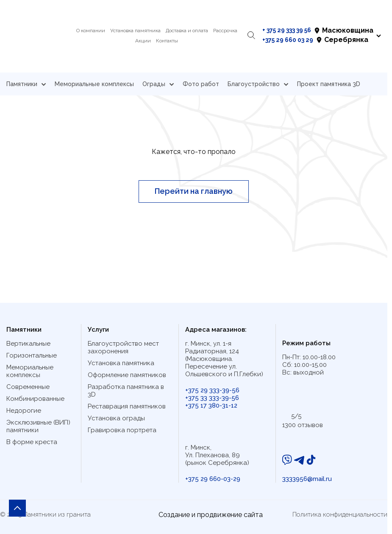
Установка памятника (135, 31)
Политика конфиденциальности (340, 514)
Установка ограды (116, 418)
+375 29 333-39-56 (212, 390)
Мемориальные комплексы (94, 84)
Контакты (167, 41)
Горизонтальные (32, 355)
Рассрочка (225, 31)
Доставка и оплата (187, 31)
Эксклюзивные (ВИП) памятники (38, 426)
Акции (143, 41)
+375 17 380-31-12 (211, 405)
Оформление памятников (127, 375)
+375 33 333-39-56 (212, 398)
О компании (91, 31)
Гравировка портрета (122, 430)
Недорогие (24, 411)
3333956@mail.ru (307, 479)
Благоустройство (258, 84)
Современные (28, 387)
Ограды (158, 84)
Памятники (26, 84)
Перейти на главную (194, 191)
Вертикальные (28, 344)
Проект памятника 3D (329, 84)
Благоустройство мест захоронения (123, 347)
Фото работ (201, 84)
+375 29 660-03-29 (213, 479)
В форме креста (32, 442)
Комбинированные (35, 399)
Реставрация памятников (127, 406)
